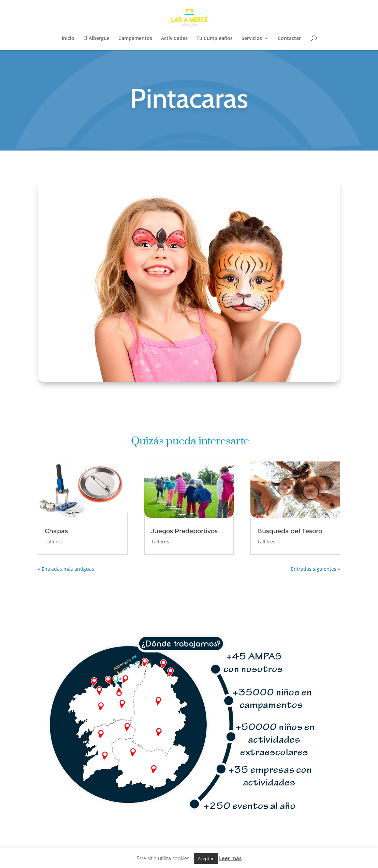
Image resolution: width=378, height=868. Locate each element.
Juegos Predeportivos (184, 531)
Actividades (174, 39)
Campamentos (135, 39)
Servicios (252, 39)
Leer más (230, 858)
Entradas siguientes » (316, 569)
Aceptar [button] (206, 858)
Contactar (289, 39)
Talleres (54, 542)
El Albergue (96, 39)
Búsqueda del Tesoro (290, 531)
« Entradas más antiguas (66, 569)
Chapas (56, 531)
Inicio (68, 39)
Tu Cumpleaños (215, 39)
